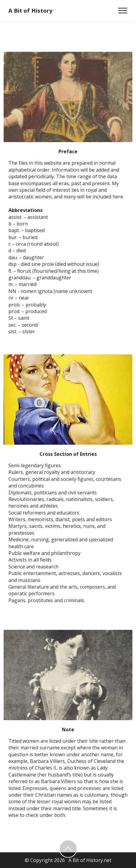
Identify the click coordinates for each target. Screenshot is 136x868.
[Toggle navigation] (123, 11)
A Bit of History (30, 11)
